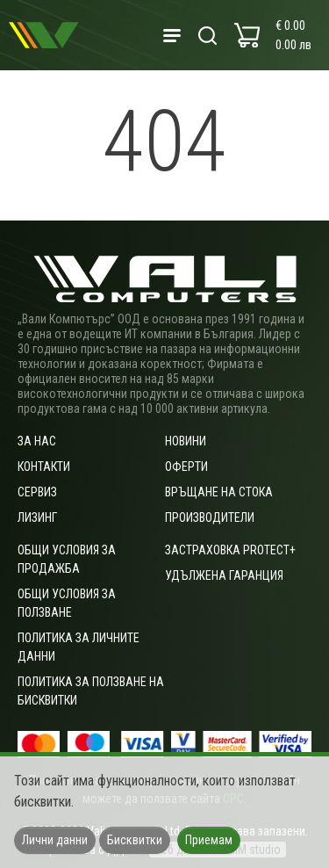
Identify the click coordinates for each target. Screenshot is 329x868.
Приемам (209, 840)
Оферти (186, 467)
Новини (186, 441)
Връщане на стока (219, 492)
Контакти (44, 467)
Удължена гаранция (224, 575)
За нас (37, 441)
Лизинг (37, 517)
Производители (210, 517)
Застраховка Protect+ (230, 550)
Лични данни (55, 840)
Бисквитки (135, 840)
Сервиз (37, 492)
